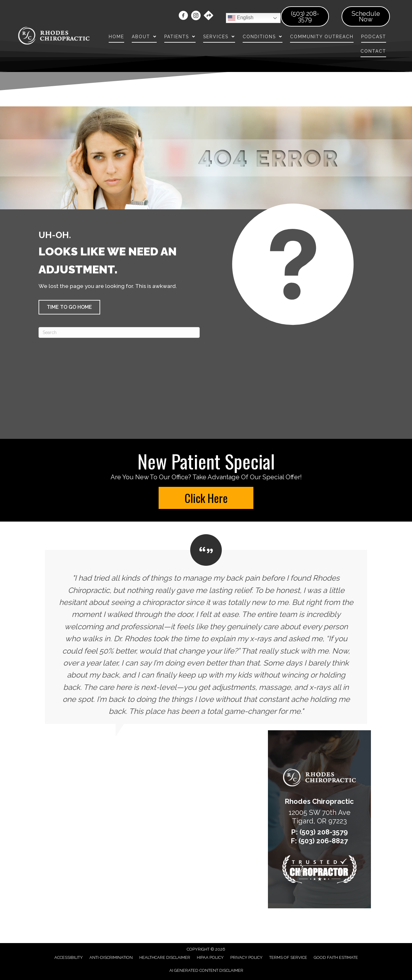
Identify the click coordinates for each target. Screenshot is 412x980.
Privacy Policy (246, 957)
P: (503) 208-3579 (319, 832)
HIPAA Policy (210, 957)
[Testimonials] (206, 629)
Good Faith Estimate (336, 957)
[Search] (119, 332)
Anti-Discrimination (111, 957)
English (241, 18)
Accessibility (69, 957)
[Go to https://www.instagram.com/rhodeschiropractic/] (196, 16)
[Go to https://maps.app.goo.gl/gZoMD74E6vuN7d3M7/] (209, 16)
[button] (69, 307)
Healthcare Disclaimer (165, 957)
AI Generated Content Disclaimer (206, 970)
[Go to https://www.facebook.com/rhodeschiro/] (183, 16)
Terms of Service (288, 957)
